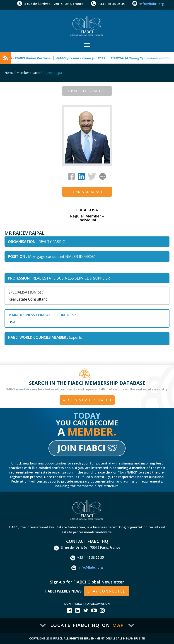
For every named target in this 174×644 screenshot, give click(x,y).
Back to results (87, 91)
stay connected (107, 591)
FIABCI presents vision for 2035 (84, 58)
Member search (28, 73)
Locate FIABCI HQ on (87, 625)
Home (9, 73)
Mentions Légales (110, 638)
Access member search (87, 400)
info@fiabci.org (152, 4)
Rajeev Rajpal (53, 73)
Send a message (87, 192)
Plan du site (135, 638)
